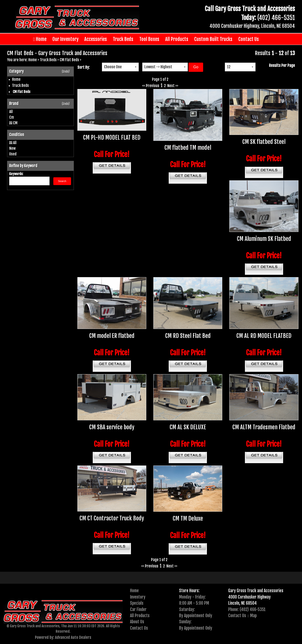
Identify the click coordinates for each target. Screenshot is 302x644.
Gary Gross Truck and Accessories (256, 591)
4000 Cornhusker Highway (249, 597)
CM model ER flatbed (112, 336)
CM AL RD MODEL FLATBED (264, 336)
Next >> (173, 86)
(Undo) (66, 72)
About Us (137, 622)
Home (40, 39)
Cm (12, 117)
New (12, 148)
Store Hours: (189, 591)
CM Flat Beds (69, 60)
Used (13, 154)
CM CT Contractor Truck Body (112, 518)
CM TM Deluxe (188, 518)
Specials (137, 603)
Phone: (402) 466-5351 (247, 609)
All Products (177, 39)
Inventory (138, 597)
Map (253, 616)
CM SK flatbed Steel (264, 142)
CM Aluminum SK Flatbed (264, 239)
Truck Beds (123, 39)
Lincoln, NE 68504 (242, 603)
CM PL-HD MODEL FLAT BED (112, 138)
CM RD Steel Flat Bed (188, 336)
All (11, 112)
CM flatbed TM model (188, 148)
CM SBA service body (112, 427)
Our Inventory (65, 39)
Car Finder (138, 609)
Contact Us (249, 39)
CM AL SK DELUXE (188, 427)
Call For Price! (112, 154)
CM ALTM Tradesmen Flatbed (264, 427)
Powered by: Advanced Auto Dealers (63, 637)
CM (15, 123)
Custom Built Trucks (213, 39)
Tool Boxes (149, 39)
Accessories (96, 39)
